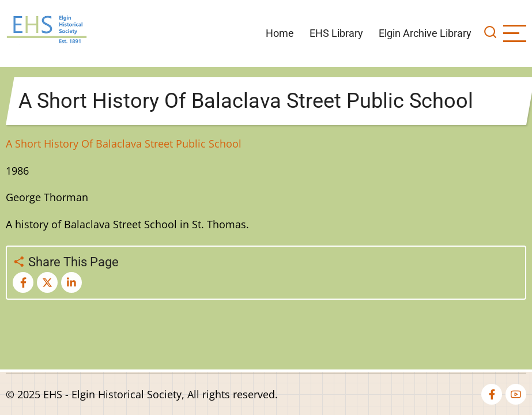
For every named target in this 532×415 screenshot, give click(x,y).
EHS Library (336, 33)
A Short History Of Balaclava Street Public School (124, 144)
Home (280, 33)
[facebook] (492, 394)
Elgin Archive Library (425, 33)
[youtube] (516, 394)
